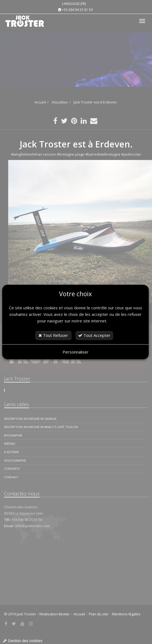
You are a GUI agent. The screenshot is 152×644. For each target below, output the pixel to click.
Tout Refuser (53, 335)
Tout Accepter (94, 335)
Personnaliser (76, 352)
